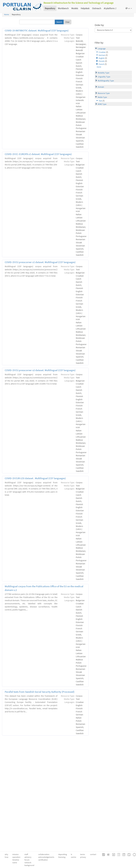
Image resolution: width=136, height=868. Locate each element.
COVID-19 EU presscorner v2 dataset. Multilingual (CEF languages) (40, 370)
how (7, 857)
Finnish (102, 61)
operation (16, 857)
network (28, 863)
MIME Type (102, 104)
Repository (50, 8)
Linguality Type (104, 77)
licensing (62, 857)
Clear (67, 22)
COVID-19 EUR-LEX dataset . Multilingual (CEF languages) (35, 478)
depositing (63, 854)
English (102, 58)
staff (26, 854)
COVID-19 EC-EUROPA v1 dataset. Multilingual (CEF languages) (38, 154)
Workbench (63, 8)
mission (15, 854)
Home (7, 14)
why (6, 854)
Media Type (102, 97)
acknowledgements (46, 857)
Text (100, 101)
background (29, 865)
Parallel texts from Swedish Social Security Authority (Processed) (40, 692)
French (101, 64)
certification (43, 860)
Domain (101, 87)
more (99, 67)
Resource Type (104, 93)
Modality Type (103, 73)
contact (93, 854)
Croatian (102, 52)
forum (27, 860)
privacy (83, 857)
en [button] (129, 8)
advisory (28, 857)
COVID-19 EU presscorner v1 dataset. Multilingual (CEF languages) (40, 262)
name (15, 863)
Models (75, 8)
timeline (16, 860)
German (102, 55)
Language (102, 49)
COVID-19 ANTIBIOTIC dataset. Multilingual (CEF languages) (37, 30)
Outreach (97, 8)
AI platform (110, 8)
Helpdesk (85, 8)
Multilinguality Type (106, 81)
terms (83, 854)
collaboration (44, 854)
